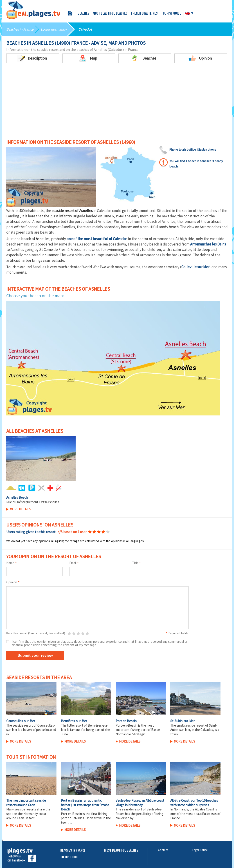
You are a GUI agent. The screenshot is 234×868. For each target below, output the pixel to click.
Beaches (83, 14)
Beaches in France (20, 29)
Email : (74, 563)
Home (71, 13)
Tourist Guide (70, 857)
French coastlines (144, 14)
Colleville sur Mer (195, 267)
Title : (137, 563)
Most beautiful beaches (110, 14)
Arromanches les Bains (208, 244)
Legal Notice (200, 850)
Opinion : (13, 582)
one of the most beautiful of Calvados (97, 239)
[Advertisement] (117, 101)
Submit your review (35, 655)
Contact (163, 850)
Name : (12, 563)
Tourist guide (171, 14)
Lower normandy (54, 29)
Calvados (85, 29)
